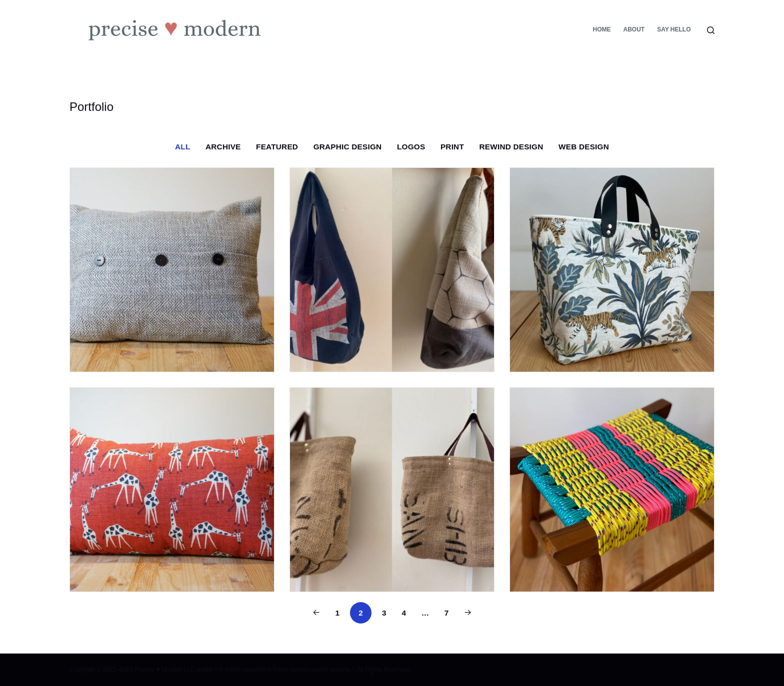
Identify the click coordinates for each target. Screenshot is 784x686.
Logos (411, 147)
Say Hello (674, 29)
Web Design (584, 147)
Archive (223, 147)
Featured (277, 147)
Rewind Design (511, 147)
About (634, 29)
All (182, 147)
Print (452, 147)
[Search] (711, 30)
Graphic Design (348, 147)
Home (601, 29)
